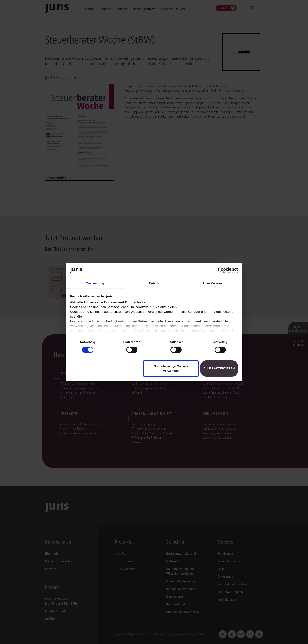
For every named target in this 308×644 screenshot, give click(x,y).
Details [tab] (154, 283)
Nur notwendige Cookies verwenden (171, 368)
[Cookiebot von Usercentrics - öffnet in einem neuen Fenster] (221, 270)
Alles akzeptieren (219, 368)
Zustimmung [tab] (95, 283)
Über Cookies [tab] (213, 283)
